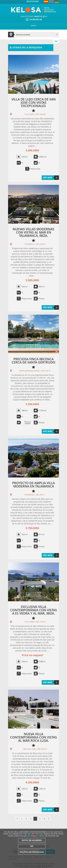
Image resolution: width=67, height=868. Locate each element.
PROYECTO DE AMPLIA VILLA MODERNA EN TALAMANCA (33, 485)
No (32, 846)
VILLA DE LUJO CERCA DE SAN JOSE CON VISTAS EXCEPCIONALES (34, 103)
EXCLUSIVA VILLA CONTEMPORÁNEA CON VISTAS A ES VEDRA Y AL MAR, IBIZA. (33, 610)
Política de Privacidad (32, 852)
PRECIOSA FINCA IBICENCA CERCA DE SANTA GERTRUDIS (33, 361)
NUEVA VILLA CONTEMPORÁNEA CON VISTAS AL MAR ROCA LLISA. (33, 737)
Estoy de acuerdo (32, 840)
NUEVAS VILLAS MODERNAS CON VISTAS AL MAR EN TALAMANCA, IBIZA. (33, 232)
